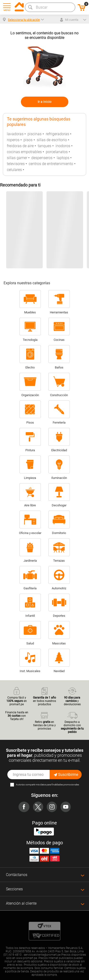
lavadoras (15, 134)
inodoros (63, 146)
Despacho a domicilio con (72, 722)
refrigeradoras (57, 134)
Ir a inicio (45, 102)
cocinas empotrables (24, 152)
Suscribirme (66, 775)
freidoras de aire (20, 146)
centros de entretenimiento (51, 164)
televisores (16, 164)
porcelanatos (57, 152)
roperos (13, 140)
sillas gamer (17, 158)
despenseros (42, 158)
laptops (63, 158)
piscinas (35, 134)
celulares (14, 170)
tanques (44, 146)
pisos (28, 140)
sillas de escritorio (52, 140)
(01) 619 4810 (12, 955)
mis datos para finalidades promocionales (57, 785)
